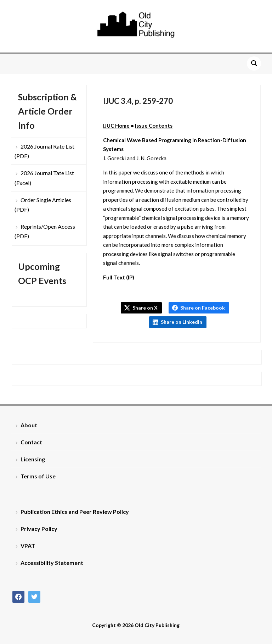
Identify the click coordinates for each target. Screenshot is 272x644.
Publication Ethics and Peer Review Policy (75, 512)
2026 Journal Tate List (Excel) (44, 178)
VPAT (28, 546)
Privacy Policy (39, 529)
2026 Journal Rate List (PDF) (44, 151)
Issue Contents (154, 126)
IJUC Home (116, 126)
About (29, 425)
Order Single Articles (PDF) (43, 205)
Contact (31, 442)
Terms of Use (38, 476)
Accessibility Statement (52, 563)
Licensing (33, 459)
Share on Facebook (203, 308)
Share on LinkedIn (182, 322)
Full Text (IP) (119, 277)
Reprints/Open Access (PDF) (45, 231)
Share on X (145, 308)
